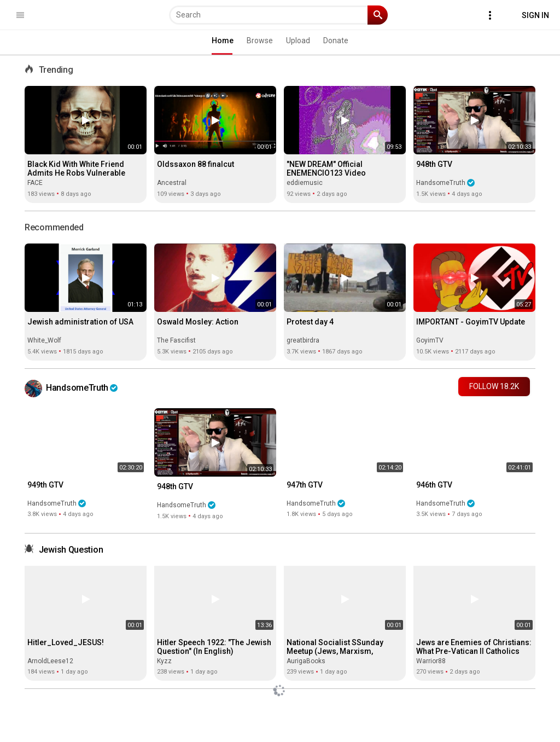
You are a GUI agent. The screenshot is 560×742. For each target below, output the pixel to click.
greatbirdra (303, 340)
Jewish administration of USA (80, 322)
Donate (336, 40)
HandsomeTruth (445, 183)
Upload (298, 40)
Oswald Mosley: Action (198, 322)
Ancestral (172, 183)
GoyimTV (430, 340)
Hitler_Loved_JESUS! (66, 642)
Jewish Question (71, 550)
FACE (35, 183)
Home (223, 40)
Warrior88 (431, 661)
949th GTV (45, 485)
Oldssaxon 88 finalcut (196, 164)
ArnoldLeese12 (50, 661)
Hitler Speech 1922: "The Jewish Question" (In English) (214, 647)
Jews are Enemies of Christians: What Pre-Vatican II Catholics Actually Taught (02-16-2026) (474, 651)
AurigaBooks (306, 661)
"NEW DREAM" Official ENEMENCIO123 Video (326, 169)
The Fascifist (176, 340)
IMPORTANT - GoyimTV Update (471, 322)
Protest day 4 (310, 322)
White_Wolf (44, 340)
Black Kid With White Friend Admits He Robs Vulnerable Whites (76, 173)
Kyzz (164, 661)
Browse (260, 40)
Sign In (535, 15)
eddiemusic (305, 183)
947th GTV (305, 485)
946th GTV (434, 485)
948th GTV (434, 164)
